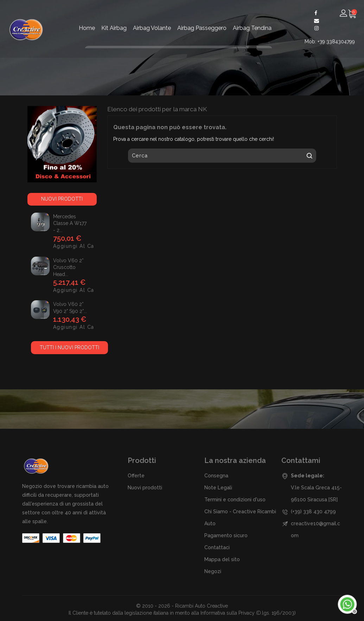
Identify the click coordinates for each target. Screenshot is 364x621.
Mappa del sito (222, 559)
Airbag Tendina (252, 28)
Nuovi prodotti (145, 488)
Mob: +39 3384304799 (330, 42)
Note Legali (218, 488)
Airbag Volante (152, 28)
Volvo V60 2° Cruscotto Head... (68, 268)
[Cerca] (222, 156)
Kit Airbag (114, 28)
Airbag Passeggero (202, 28)
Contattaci (217, 547)
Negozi (213, 571)
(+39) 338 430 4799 (313, 512)
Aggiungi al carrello (59, 246)
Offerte (136, 476)
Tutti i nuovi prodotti (69, 347)
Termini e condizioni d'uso (235, 500)
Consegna (216, 476)
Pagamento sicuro (226, 535)
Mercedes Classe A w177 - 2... (70, 224)
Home (87, 28)
